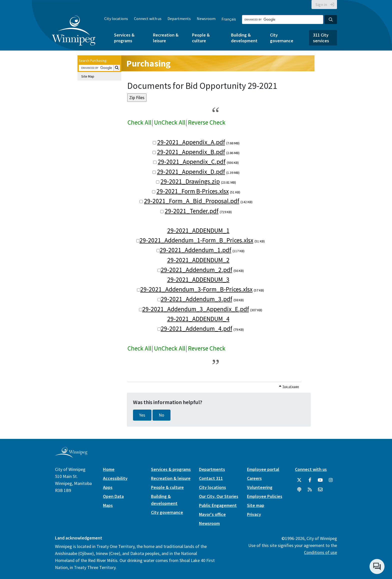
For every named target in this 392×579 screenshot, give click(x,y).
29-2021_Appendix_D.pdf (191, 172)
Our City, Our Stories (219, 496)
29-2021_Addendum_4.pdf (196, 329)
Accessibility (115, 478)
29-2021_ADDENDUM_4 (198, 319)
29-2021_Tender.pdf (192, 211)
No (161, 415)
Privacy (254, 514)
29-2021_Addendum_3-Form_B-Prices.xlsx (196, 289)
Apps (108, 487)
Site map (256, 505)
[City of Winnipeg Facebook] (310, 480)
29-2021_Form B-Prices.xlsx (193, 191)
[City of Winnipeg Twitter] (299, 480)
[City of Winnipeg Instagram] (331, 480)
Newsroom (206, 19)
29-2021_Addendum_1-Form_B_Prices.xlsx (196, 240)
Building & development (244, 38)
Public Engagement (218, 505)
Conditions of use (320, 552)
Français (229, 19)
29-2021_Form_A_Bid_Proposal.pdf (192, 201)
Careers (254, 478)
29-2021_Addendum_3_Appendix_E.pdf (196, 309)
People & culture (201, 38)
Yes (142, 415)
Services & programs (124, 38)
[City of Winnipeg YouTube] (320, 480)
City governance (282, 38)
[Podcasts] (299, 490)
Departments (179, 19)
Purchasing (148, 63)
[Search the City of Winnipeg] (283, 20)
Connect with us (148, 19)
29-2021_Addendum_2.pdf (196, 270)
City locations (116, 19)
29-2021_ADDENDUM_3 (198, 279)
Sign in (321, 5)
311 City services (321, 38)
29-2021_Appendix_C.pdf (192, 162)
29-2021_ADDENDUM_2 (198, 260)
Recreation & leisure (166, 38)
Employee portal (263, 469)
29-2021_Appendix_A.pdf (191, 142)
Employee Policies (265, 496)
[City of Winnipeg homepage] (71, 456)
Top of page (291, 386)
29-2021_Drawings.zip (190, 181)
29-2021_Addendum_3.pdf (196, 299)
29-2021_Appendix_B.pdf (191, 152)
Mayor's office (212, 514)
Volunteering (260, 487)
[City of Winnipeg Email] (320, 490)
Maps (108, 505)
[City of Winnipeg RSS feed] (310, 490)
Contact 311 (211, 478)
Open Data (113, 496)
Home (109, 469)
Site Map (88, 76)
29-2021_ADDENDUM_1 (198, 230)
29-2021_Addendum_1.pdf (195, 250)
